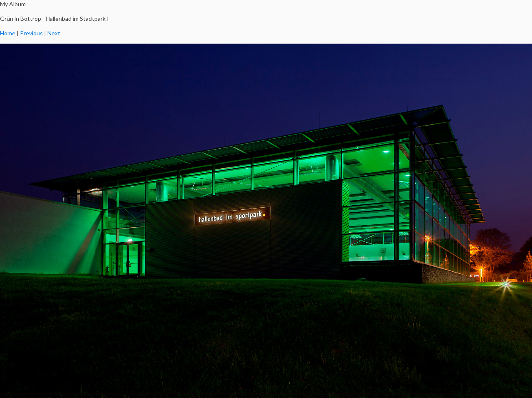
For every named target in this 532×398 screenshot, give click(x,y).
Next (54, 33)
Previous (31, 33)
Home (8, 33)
